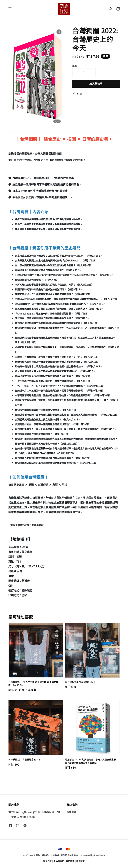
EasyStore (99, 855)
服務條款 (81, 861)
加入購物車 (96, 83)
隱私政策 (70, 861)
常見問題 (47, 861)
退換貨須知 (59, 861)
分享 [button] (77, 94)
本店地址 (71, 812)
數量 (75, 66)
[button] (10, 9)
